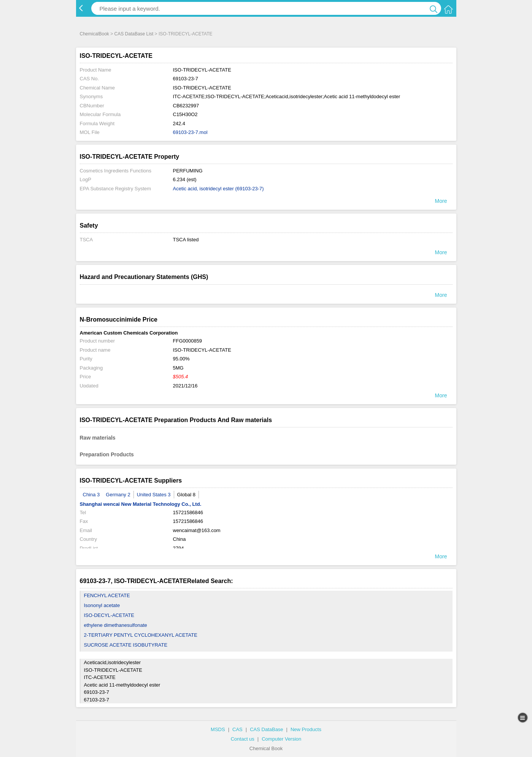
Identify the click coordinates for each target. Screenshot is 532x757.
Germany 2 (118, 495)
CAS (237, 729)
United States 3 (154, 495)
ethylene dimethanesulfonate (116, 625)
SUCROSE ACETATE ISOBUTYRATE (126, 645)
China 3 (91, 495)
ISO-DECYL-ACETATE (109, 615)
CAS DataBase (266, 729)
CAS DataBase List (134, 34)
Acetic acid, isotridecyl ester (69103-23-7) (218, 189)
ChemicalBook (94, 34)
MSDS (218, 729)
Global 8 (186, 495)
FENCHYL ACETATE (107, 595)
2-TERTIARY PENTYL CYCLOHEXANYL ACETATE (141, 635)
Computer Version (281, 739)
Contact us (243, 739)
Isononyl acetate (102, 605)
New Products (306, 729)
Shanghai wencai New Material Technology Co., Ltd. (141, 504)
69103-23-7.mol (190, 132)
